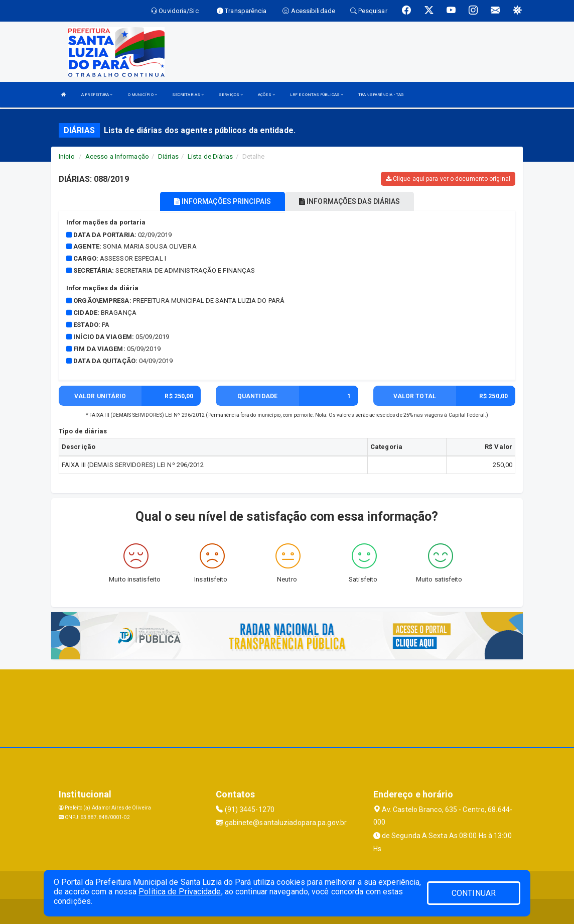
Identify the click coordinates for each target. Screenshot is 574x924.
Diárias (168, 156)
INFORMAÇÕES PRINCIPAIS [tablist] (223, 201)
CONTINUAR (474, 893)
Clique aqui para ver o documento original (448, 179)
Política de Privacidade (180, 892)
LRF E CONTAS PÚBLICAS (317, 95)
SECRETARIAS (188, 95)
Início (67, 156)
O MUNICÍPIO (142, 95)
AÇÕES (266, 95)
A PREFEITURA (97, 95)
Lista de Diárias (210, 156)
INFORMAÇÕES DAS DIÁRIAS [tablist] (350, 201)
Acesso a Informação (117, 156)
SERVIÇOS (231, 95)
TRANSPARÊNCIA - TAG (381, 95)
